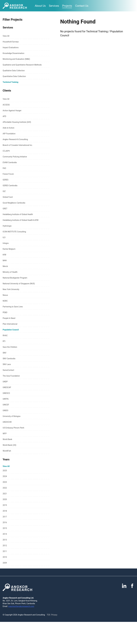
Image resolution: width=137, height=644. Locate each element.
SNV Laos (7, 364)
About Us (40, 6)
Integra (6, 243)
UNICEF (6, 405)
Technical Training (11, 82)
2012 (5, 546)
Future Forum (8, 174)
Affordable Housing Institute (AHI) (17, 122)
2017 (5, 517)
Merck (5, 266)
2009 (5, 563)
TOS (49, 615)
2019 (5, 505)
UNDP (5, 382)
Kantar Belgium (9, 249)
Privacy (54, 615)
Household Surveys (11, 42)
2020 (5, 499)
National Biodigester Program (15, 278)
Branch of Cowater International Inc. (18, 145)
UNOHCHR (7, 422)
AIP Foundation (9, 134)
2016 (5, 522)
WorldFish (7, 451)
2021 (5, 494)
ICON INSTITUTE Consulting (14, 232)
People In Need (9, 318)
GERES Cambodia (10, 186)
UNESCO (6, 393)
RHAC (5, 335)
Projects (67, 6)
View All (6, 36)
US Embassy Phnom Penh (13, 428)
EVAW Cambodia (10, 162)
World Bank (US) (9, 445)
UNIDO (5, 410)
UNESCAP (7, 387)
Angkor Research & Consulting (15, 139)
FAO (4, 168)
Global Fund (8, 197)
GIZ (4, 191)
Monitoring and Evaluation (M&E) (16, 59)
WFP (5, 434)
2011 (5, 551)
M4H (5, 260)
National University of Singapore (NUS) (19, 284)
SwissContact (8, 370)
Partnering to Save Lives (13, 307)
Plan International (10, 324)
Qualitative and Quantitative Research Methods (22, 65)
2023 (5, 482)
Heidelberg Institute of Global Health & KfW (21, 220)
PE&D (5, 312)
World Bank (7, 439)
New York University (11, 289)
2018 (5, 511)
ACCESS (6, 105)
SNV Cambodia (9, 359)
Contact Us (82, 6)
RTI (4, 341)
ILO (4, 237)
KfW (4, 255)
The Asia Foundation (11, 376)
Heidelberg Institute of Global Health (18, 214)
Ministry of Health (10, 272)
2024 (5, 476)
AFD (4, 116)
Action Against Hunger (12, 111)
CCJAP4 (6, 151)
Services (54, 6)
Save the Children (10, 347)
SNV (4, 353)
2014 (5, 534)
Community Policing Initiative (15, 157)
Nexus (5, 295)
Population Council (11, 330)
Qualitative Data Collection (14, 71)
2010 (5, 557)
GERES (5, 180)
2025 (5, 471)
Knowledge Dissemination (14, 53)
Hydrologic (7, 226)
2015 (5, 528)
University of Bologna (12, 416)
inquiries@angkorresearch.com (21, 606)
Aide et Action (8, 128)
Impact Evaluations (11, 47)
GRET (5, 209)
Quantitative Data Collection (14, 76)
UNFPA (6, 399)
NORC (5, 301)
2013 (5, 540)
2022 (5, 488)
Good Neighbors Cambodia (14, 203)
